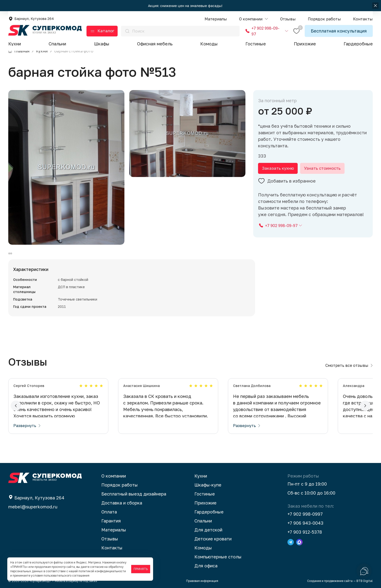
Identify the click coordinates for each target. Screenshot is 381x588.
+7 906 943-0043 (305, 523)
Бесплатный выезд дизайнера (134, 494)
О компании (114, 476)
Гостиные (256, 44)
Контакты (112, 548)
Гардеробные (358, 44)
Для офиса (206, 566)
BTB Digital (365, 581)
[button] (254, 19)
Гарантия (111, 521)
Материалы (114, 530)
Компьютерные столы (218, 557)
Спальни (57, 44)
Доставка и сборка (122, 503)
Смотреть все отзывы (349, 365)
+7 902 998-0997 (305, 514)
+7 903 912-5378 (305, 532)
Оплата (109, 512)
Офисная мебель (155, 44)
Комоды (209, 44)
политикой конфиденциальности (102, 571)
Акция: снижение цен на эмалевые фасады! (186, 6)
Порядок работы (120, 485)
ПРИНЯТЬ (141, 569)
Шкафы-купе (208, 485)
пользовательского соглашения (66, 575)
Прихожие (305, 44)
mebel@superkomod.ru (33, 507)
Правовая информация (202, 581)
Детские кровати (213, 539)
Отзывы (110, 539)
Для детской (208, 530)
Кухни (15, 44)
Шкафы (102, 44)
